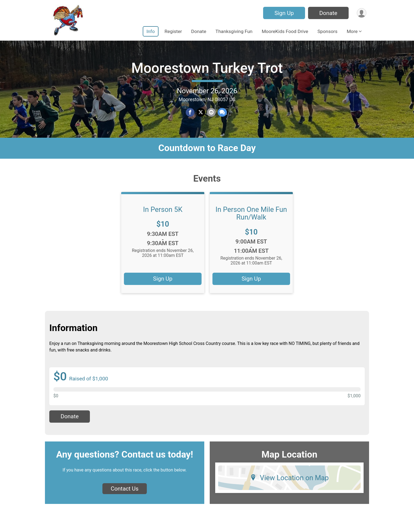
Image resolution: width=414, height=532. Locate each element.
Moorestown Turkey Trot (207, 71)
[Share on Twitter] (201, 116)
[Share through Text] (222, 116)
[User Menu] (361, 13)
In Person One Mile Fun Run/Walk (251, 220)
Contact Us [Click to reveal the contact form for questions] (124, 495)
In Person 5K (163, 216)
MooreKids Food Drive (285, 31)
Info (151, 31)
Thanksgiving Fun (234, 31)
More (352, 31)
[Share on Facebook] (190, 116)
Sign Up (283, 13)
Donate (328, 13)
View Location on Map (289, 484)
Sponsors (328, 31)
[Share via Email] (211, 116)
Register (173, 31)
